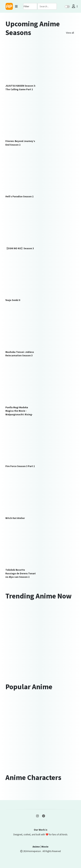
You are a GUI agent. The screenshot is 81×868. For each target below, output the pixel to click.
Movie (45, 847)
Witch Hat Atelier (15, 518)
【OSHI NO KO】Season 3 (20, 248)
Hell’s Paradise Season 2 (19, 196)
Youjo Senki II (13, 300)
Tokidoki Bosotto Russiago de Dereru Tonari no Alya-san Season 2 (21, 573)
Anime (36, 847)
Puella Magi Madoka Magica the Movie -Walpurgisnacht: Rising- (19, 411)
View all (70, 33)
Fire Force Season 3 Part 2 (20, 466)
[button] (74, 6)
